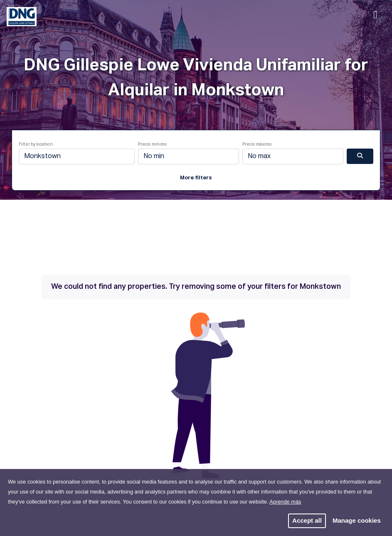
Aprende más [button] (285, 502)
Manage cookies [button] (357, 520)
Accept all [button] (307, 520)
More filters (196, 178)
